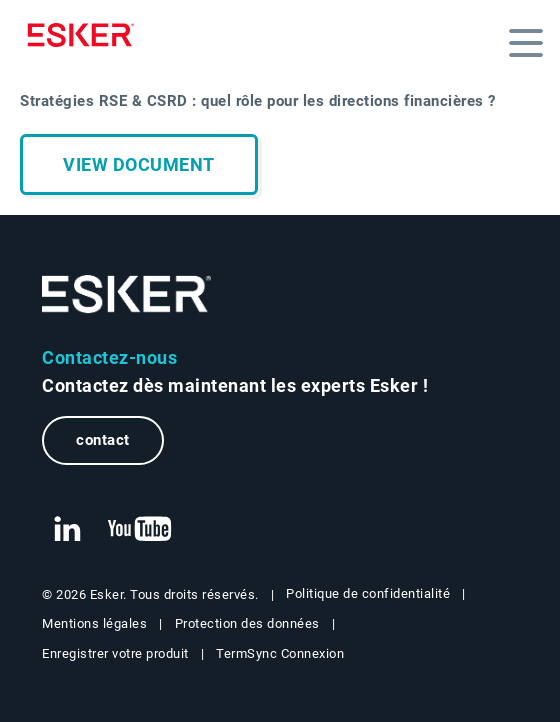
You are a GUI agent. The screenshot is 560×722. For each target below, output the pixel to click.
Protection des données (247, 623)
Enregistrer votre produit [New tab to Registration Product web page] (115, 653)
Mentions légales (94, 623)
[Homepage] (86, 35)
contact (103, 440)
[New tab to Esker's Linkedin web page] (67, 530)
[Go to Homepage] (127, 294)
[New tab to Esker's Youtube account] (140, 530)
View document (139, 164)
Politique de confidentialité (368, 593)
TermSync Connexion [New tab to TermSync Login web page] (280, 653)
